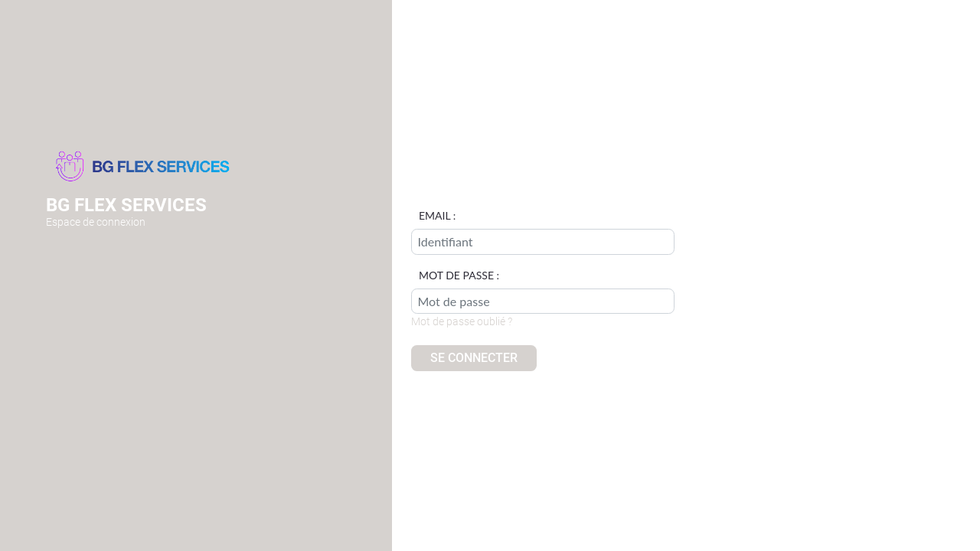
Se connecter (474, 358)
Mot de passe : (459, 275)
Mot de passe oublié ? (462, 321)
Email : (437, 216)
